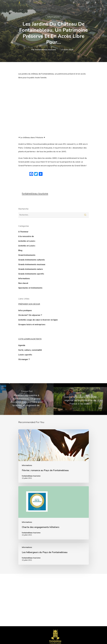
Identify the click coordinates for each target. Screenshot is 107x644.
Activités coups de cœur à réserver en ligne (38, 320)
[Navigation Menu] (88, 3)
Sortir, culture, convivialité (30, 350)
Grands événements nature (31, 269)
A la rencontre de (26, 236)
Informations (53, 17)
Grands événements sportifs (31, 274)
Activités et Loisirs (27, 241)
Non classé (23, 283)
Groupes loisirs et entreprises (32, 325)
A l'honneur (23, 232)
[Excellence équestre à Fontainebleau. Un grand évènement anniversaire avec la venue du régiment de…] (27, 399)
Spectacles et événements (30, 288)
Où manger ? (24, 359)
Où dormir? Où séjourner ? (30, 315)
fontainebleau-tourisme (45, 50)
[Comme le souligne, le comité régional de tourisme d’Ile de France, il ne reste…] (80, 399)
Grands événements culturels (32, 260)
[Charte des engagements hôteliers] (54, 513)
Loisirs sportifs (25, 355)
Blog (20, 250)
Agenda (22, 345)
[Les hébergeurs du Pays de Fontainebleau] (54, 554)
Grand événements (27, 255)
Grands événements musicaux (32, 264)
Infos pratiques (25, 310)
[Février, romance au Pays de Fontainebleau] (54, 456)
